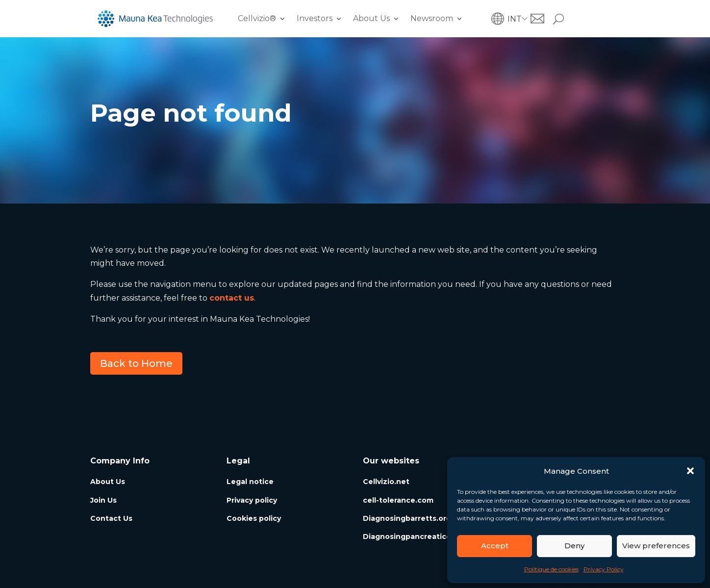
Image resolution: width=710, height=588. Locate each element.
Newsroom (432, 18)
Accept (495, 546)
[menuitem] (519, 19)
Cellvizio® (257, 18)
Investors (315, 18)
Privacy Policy (604, 569)
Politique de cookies (551, 569)
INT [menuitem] (515, 18)
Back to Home (136, 363)
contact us (232, 298)
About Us (371, 18)
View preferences (656, 546)
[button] (690, 471)
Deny (574, 546)
